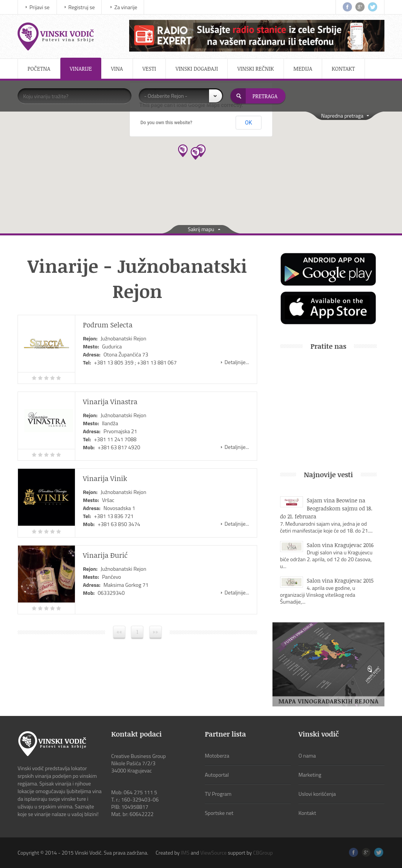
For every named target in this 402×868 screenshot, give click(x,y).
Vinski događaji (197, 69)
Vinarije (81, 69)
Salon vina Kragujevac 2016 (340, 545)
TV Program (218, 794)
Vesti (149, 69)
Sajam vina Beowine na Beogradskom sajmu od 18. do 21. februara (326, 508)
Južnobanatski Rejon (123, 338)
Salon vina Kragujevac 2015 (340, 581)
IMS (185, 853)
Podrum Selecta (108, 325)
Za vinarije (126, 7)
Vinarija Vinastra (110, 402)
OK (248, 123)
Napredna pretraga (342, 116)
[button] (201, 151)
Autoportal (217, 775)
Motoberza (217, 755)
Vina (117, 69)
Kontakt (343, 69)
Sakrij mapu (201, 229)
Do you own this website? (167, 123)
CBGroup (263, 853)
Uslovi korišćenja (317, 794)
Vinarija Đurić (105, 555)
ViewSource (213, 853)
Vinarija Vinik (105, 478)
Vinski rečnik (256, 69)
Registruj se (82, 7)
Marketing (310, 775)
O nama (307, 755)
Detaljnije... (237, 362)
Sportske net (219, 813)
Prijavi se (40, 7)
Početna (39, 69)
